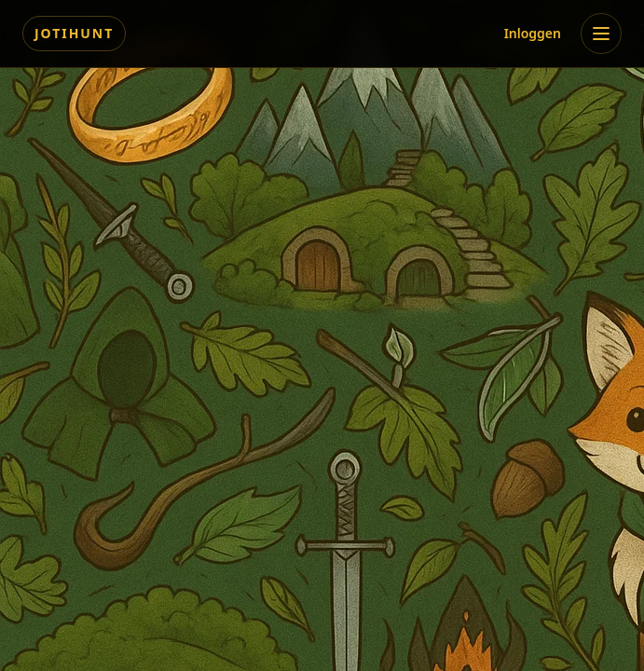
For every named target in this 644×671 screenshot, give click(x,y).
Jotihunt (74, 33)
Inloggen (533, 33)
